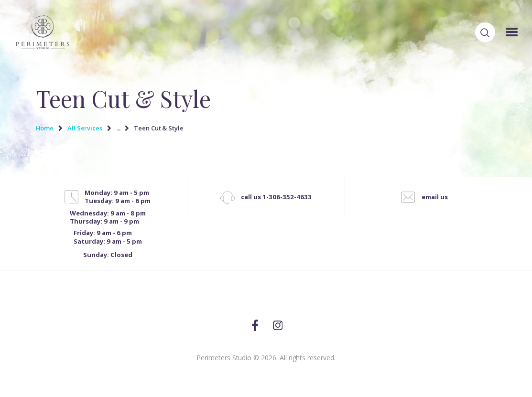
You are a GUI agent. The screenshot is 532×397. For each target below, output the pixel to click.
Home (45, 128)
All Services (85, 128)
